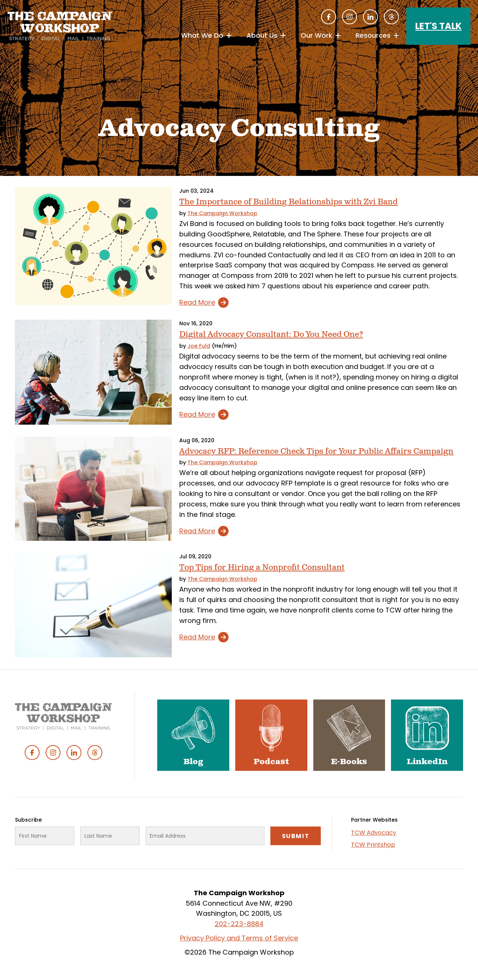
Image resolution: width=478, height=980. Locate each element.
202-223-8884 (239, 924)
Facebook (329, 17)
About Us (262, 35)
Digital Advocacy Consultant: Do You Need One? (271, 334)
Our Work (316, 35)
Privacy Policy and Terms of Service (239, 938)
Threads (391, 17)
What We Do (202, 35)
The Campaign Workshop (222, 213)
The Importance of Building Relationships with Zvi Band (288, 202)
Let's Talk (438, 26)
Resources (373, 35)
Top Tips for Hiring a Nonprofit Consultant (262, 567)
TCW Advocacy (374, 833)
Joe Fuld (199, 346)
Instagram (350, 17)
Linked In (370, 17)
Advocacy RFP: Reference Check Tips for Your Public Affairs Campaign (316, 451)
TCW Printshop (373, 845)
